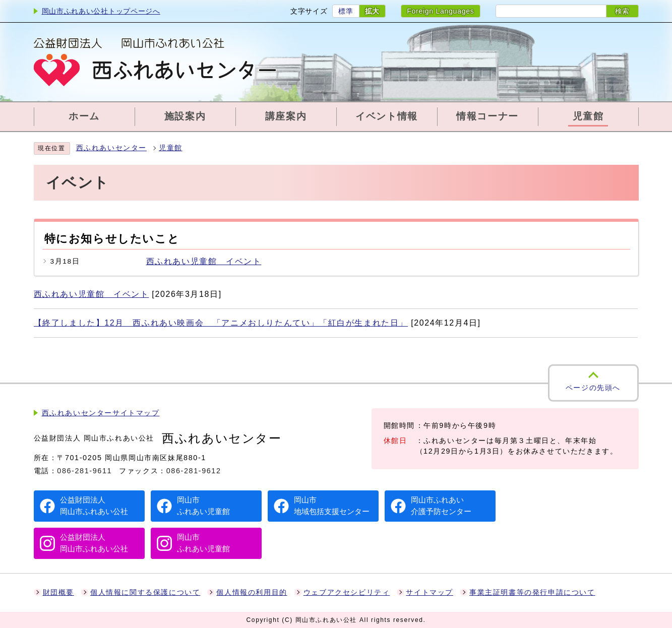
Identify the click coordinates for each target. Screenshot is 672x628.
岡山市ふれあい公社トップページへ (101, 11)
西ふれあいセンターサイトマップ (101, 413)
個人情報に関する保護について (145, 592)
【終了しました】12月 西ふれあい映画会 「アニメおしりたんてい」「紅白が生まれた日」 (221, 323)
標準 (346, 11)
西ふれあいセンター (111, 148)
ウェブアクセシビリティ (347, 592)
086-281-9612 (194, 471)
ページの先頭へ (593, 388)
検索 (622, 11)
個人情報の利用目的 (252, 592)
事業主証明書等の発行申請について (532, 592)
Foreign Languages (440, 11)
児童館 (171, 148)
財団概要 (58, 592)
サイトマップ (430, 592)
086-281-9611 (84, 471)
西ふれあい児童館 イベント (204, 261)
